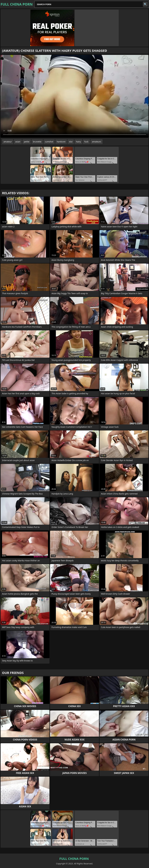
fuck (86, 142)
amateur (8, 142)
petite (27, 142)
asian (18, 142)
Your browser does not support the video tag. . (74, 96)
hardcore (61, 142)
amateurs (97, 142)
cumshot (49, 142)
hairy (78, 142)
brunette (37, 142)
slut (71, 142)
